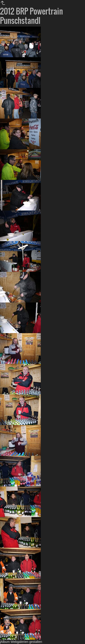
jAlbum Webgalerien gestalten (21, 642)
